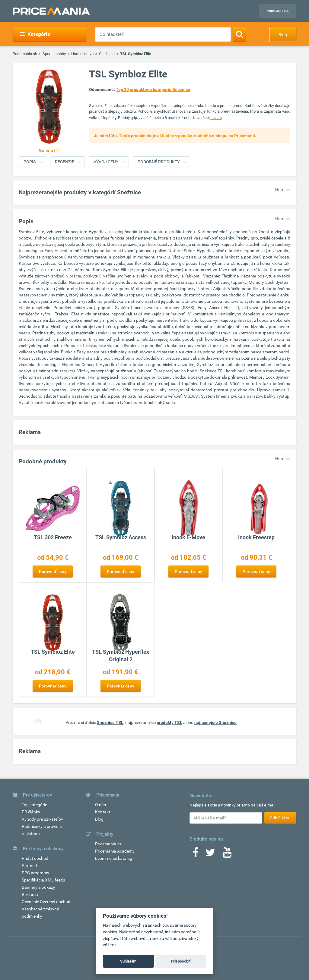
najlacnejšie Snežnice (215, 722)
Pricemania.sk (25, 54)
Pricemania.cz (108, 844)
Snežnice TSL (110, 722)
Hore (280, 189)
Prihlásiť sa (278, 11)
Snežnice (107, 54)
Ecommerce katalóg (114, 858)
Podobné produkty (159, 162)
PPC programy (35, 873)
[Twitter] (210, 854)
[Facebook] (196, 854)
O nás (100, 805)
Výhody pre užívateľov (42, 819)
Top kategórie (34, 805)
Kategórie (35, 34)
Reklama (30, 894)
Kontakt (103, 812)
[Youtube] (227, 854)
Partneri (29, 866)
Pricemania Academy (115, 851)
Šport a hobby (54, 54)
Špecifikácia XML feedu (43, 880)
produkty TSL (169, 722)
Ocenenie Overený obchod (46, 902)
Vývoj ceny (106, 162)
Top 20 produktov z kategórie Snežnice (153, 89)
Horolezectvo (82, 54)
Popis (30, 162)
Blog (283, 35)
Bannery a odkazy (38, 887)
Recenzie (65, 162)
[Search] (239, 34)
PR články (31, 812)
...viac (216, 117)
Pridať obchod (35, 858)
